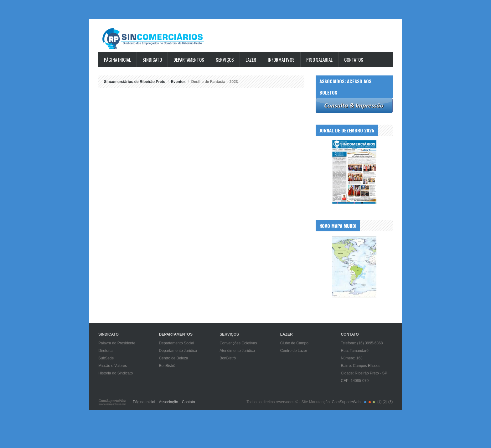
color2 (370, 402)
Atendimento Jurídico (237, 351)
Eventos (178, 82)
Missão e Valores (113, 366)
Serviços (225, 59)
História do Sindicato (116, 373)
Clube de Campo (294, 343)
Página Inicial (117, 59)
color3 (374, 402)
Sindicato (152, 59)
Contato (189, 402)
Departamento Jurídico (178, 351)
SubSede (106, 358)
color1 (365, 402)
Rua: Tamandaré (355, 351)
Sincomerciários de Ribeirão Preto (159, 39)
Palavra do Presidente (117, 343)
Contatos (354, 59)
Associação (168, 402)
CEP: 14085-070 (355, 381)
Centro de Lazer (294, 351)
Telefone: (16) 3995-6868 (362, 343)
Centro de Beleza (174, 358)
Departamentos (189, 59)
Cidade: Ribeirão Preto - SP (364, 373)
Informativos (281, 59)
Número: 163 (351, 358)
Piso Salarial (319, 59)
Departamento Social (177, 343)
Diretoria (105, 351)
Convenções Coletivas (238, 343)
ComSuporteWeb (346, 402)
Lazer (251, 59)
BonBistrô (167, 366)
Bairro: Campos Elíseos (360, 366)
